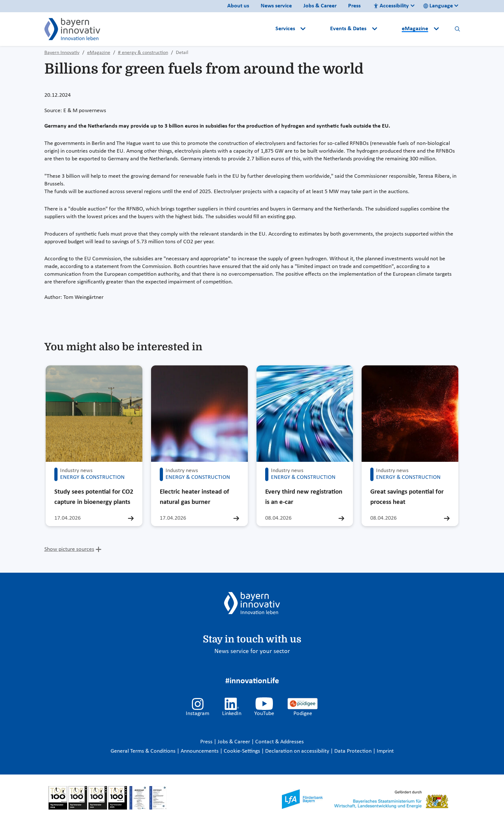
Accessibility (391, 6)
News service (276, 6)
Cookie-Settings (242, 751)
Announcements (200, 751)
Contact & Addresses (279, 742)
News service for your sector (252, 651)
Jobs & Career (320, 6)
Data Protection (354, 751)
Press (354, 6)
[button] (319, 29)
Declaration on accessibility (298, 751)
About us (238, 6)
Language (438, 6)
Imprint (385, 751)
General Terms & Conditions (144, 751)
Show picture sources (69, 549)
